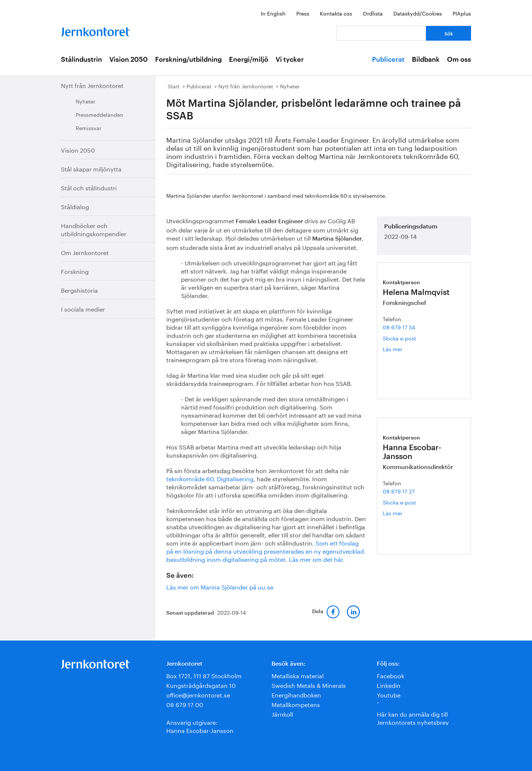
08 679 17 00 (185, 704)
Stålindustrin (81, 60)
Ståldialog (75, 206)
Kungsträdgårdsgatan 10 (201, 685)
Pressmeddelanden (100, 114)
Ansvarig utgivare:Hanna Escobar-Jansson (200, 726)
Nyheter (86, 101)
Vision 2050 (129, 60)
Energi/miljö (249, 60)
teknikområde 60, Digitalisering (210, 478)
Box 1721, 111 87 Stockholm (204, 675)
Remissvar (88, 128)
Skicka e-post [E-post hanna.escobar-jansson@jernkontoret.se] (399, 502)
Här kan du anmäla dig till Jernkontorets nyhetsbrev (413, 718)
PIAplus (462, 13)
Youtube (389, 694)
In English (273, 13)
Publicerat (388, 60)
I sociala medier (83, 308)
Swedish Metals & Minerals (309, 685)
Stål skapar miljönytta (91, 168)
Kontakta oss (336, 13)
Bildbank (426, 60)
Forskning (75, 271)
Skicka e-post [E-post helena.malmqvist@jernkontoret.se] (399, 338)
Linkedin (389, 685)
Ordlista (373, 13)
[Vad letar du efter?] (381, 33)
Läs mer (405, 349)
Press (303, 13)
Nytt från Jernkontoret (92, 85)
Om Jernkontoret (85, 252)
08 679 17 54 (399, 327)
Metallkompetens (296, 704)
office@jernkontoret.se (198, 694)
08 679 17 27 (399, 491)
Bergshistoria (79, 290)
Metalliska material (298, 675)
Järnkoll (282, 714)
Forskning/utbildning (188, 60)
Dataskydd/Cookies (418, 13)
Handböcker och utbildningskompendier (94, 229)
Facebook (391, 675)
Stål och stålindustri (89, 187)
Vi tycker (290, 60)
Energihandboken (296, 694)
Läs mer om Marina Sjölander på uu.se (220, 586)
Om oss (459, 60)
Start (174, 86)
